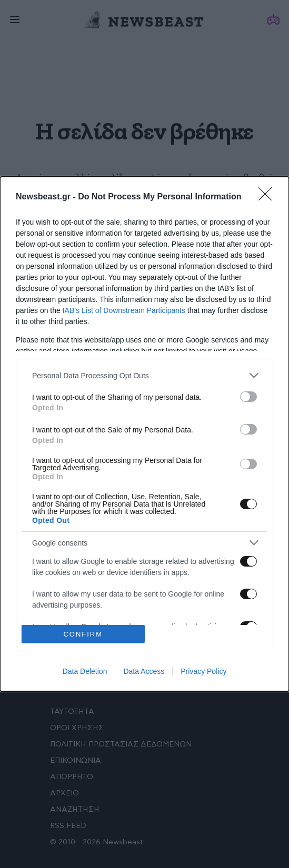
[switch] (248, 397)
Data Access (144, 671)
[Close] (268, 197)
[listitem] (144, 375)
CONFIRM (83, 634)
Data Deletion (85, 671)
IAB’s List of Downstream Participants (124, 310)
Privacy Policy (203, 671)
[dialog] (144, 434)
